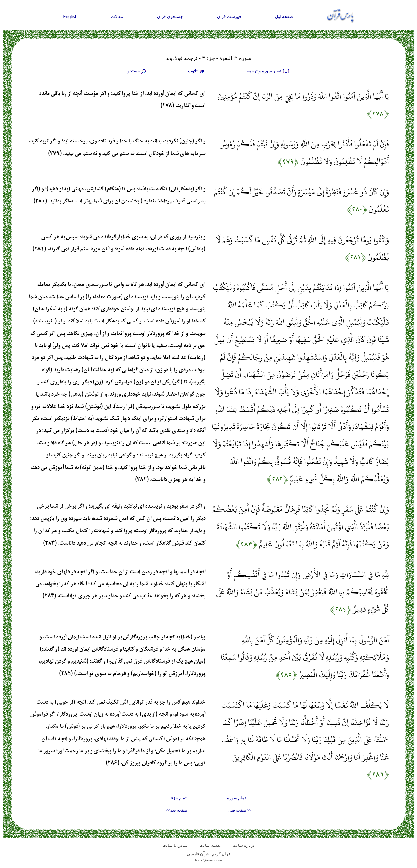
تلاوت (197, 71)
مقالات (117, 16)
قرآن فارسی (198, 854)
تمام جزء (179, 798)
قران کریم (221, 854)
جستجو (137, 71)
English (70, 16)
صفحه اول (284, 16)
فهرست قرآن (229, 16)
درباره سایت (244, 845)
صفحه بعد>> (177, 810)
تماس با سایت (175, 845)
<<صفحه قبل (240, 810)
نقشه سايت (210, 845)
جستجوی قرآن (170, 16)
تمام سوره (237, 798)
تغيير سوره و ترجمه (268, 71)
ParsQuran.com (209, 860)
